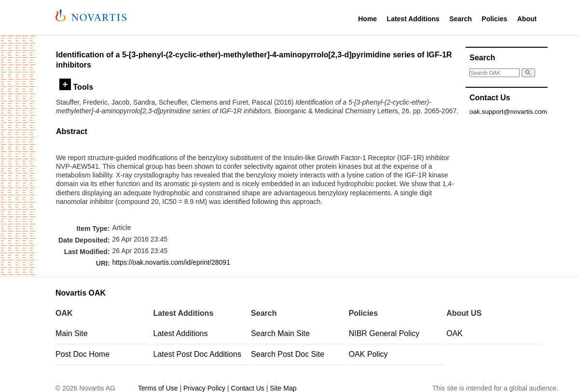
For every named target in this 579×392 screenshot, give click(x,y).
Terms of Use (158, 388)
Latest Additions (413, 19)
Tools (76, 87)
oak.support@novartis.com (508, 112)
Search (461, 19)
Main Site (72, 333)
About (527, 19)
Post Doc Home (83, 354)
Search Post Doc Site (288, 354)
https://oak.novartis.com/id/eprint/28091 (171, 262)
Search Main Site (280, 333)
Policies (494, 19)
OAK (455, 333)
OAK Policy (368, 354)
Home (367, 19)
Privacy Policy (204, 388)
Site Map (283, 388)
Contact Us (248, 388)
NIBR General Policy (384, 333)
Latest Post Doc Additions (197, 354)
